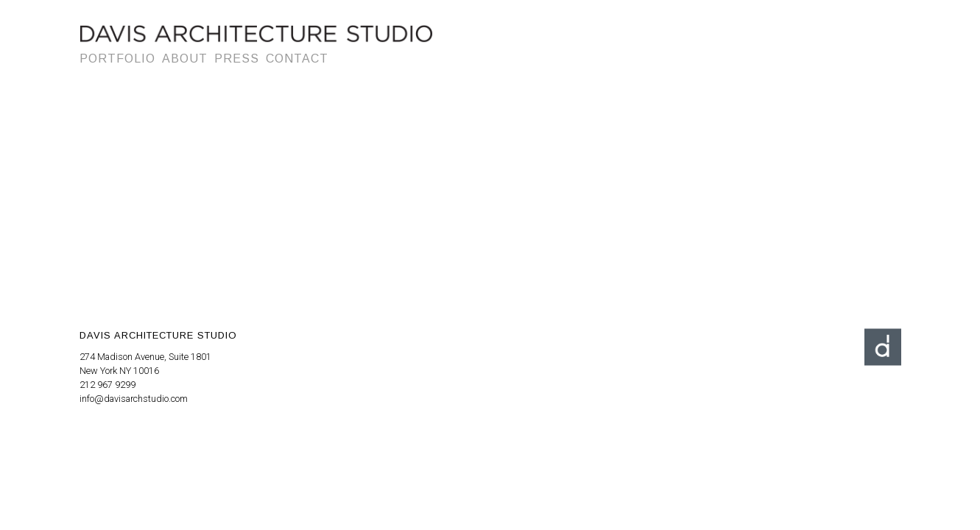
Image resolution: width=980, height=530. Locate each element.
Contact (297, 59)
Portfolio (117, 59)
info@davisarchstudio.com (134, 399)
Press (237, 59)
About (185, 59)
